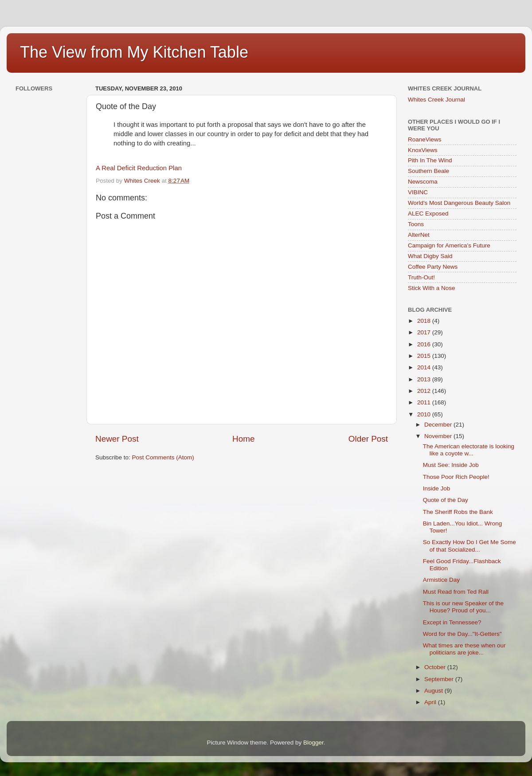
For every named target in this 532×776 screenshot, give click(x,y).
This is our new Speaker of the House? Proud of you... (463, 607)
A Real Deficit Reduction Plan (139, 168)
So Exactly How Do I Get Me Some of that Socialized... (469, 546)
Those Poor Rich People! (456, 477)
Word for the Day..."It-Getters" (462, 634)
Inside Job (437, 488)
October (436, 667)
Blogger (313, 743)
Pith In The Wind (430, 160)
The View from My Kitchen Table (134, 52)
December (439, 425)
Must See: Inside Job (451, 465)
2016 (425, 344)
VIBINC (418, 192)
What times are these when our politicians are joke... (464, 649)
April (431, 702)
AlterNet (419, 235)
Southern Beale (428, 171)
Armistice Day (441, 580)
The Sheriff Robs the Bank (458, 512)
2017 (425, 332)
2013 (425, 379)
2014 (425, 367)
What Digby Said (430, 256)
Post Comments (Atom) (163, 457)
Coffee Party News (433, 267)
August (434, 691)
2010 (425, 414)
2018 (425, 321)
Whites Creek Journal (436, 100)
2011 (425, 402)
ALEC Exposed (428, 214)
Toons (416, 224)
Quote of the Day (446, 500)
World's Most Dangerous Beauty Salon (459, 203)
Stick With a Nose (432, 288)
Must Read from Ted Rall (456, 592)
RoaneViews (425, 139)
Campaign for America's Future (449, 245)
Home (243, 439)
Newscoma (423, 182)
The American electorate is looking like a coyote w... (469, 450)
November (439, 436)
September (440, 679)
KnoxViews (423, 150)
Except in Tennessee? (452, 622)
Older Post (368, 439)
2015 (425, 356)
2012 (425, 391)
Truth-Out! (421, 277)
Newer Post (117, 439)
